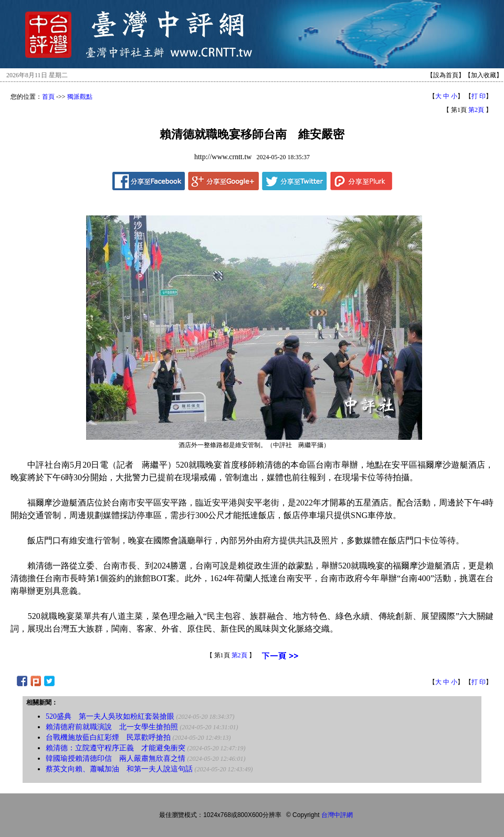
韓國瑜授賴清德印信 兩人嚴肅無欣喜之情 (115, 758)
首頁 (48, 97)
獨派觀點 (80, 97)
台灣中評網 (337, 815)
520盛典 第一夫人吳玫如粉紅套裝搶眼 (110, 716)
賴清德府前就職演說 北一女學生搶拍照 (112, 727)
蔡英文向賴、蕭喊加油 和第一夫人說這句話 (119, 769)
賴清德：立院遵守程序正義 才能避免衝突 (115, 748)
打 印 (479, 96)
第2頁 (476, 110)
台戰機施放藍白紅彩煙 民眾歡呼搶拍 (108, 737)
